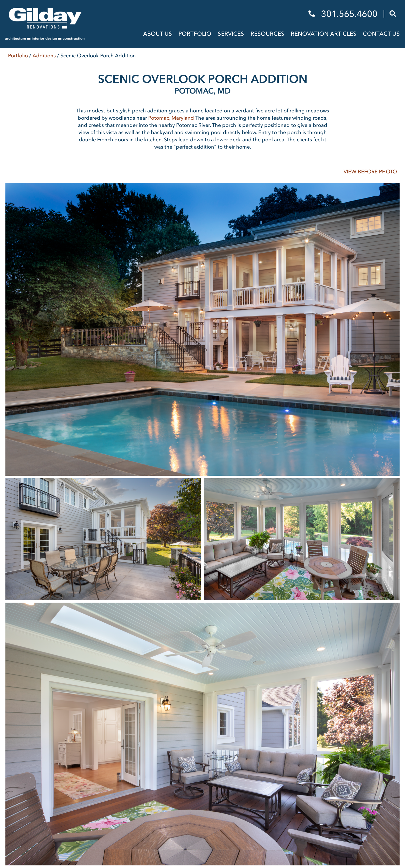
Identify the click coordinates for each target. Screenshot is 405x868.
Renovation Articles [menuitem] (324, 34)
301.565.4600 (344, 14)
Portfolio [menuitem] (195, 34)
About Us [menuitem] (158, 34)
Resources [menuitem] (267, 34)
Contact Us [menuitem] (381, 34)
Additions (44, 56)
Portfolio (18, 56)
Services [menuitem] (231, 34)
